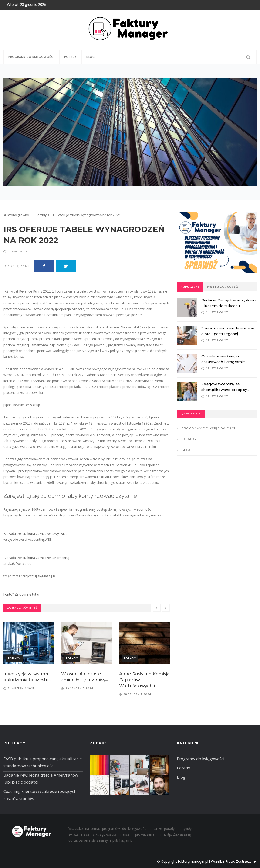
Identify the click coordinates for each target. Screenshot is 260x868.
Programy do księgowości (32, 57)
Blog (91, 57)
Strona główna (16, 215)
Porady (71, 57)
